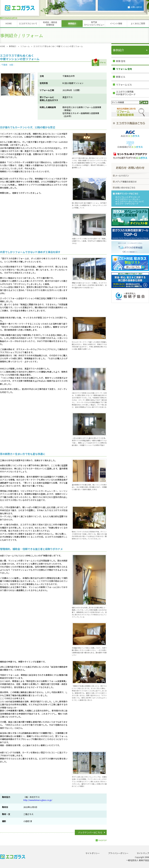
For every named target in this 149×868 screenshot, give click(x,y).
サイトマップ (143, 853)
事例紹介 (13, 46)
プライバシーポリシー (118, 853)
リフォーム (25, 46)
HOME (3, 46)
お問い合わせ (136, 7)
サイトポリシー (93, 853)
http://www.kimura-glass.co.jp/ (38, 800)
